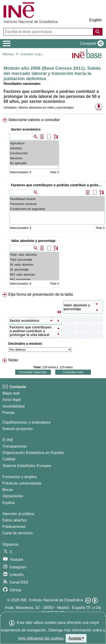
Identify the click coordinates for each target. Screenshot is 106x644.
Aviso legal (12, 400)
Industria (34, 148)
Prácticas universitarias (22, 483)
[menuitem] (53, 204)
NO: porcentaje (34, 279)
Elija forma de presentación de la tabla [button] (41, 294)
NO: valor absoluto (34, 274)
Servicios (34, 158)
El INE (8, 440)
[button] (91, 44)
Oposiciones (13, 496)
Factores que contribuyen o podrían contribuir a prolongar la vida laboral (58, 185)
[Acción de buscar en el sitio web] (98, 32)
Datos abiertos (15, 520)
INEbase (8, 54)
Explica (9, 503)
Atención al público (18, 514)
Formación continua (57, 204)
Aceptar (76, 638)
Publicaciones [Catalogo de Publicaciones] (14, 527)
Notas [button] (13, 360)
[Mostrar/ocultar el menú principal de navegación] (7, 44)
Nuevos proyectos (18, 429)
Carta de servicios (18, 533)
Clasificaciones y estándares (26, 422)
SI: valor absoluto (34, 265)
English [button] (96, 20)
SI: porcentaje (34, 270)
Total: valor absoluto (34, 255)
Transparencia (14, 446)
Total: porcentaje (34, 260)
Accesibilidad (13, 406)
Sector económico (26, 129)
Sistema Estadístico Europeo (27, 466)
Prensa (8, 413)
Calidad (9, 459)
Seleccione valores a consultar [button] (34, 120)
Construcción (34, 153)
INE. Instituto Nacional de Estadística (52, 600)
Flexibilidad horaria (57, 199)
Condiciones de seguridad (57, 209)
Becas (8, 490)
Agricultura (34, 143)
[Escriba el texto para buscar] (49, 32)
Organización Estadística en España (33, 453)
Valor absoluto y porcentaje (33, 241)
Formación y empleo (20, 477)
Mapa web (11, 393)
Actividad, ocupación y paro (39, 54)
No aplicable (34, 163)
